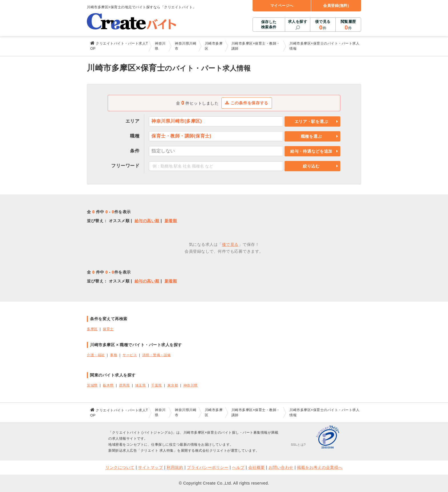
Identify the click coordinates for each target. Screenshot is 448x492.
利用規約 (175, 467)
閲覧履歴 (348, 25)
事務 (114, 355)
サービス (130, 355)
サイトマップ (150, 467)
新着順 (171, 221)
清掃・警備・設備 (157, 355)
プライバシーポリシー (208, 467)
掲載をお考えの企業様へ (320, 467)
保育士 (108, 329)
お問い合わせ (281, 467)
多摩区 (92, 329)
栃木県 (108, 385)
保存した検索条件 (269, 24)
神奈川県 (191, 385)
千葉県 (157, 385)
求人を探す (298, 22)
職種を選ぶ (311, 136)
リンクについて (120, 467)
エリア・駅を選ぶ (311, 121)
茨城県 (92, 385)
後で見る (323, 25)
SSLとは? (298, 445)
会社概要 (257, 467)
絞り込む (311, 166)
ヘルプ (238, 467)
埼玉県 (141, 385)
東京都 (173, 385)
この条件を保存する (247, 103)
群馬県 (125, 385)
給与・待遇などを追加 (311, 151)
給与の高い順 (147, 221)
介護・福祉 (96, 355)
